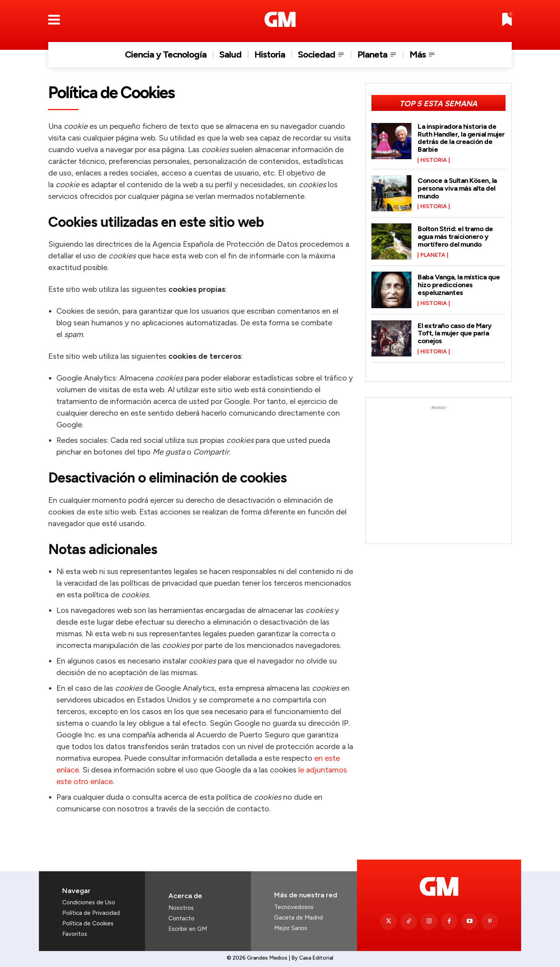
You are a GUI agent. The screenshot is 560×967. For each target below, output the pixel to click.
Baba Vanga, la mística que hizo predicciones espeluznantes (459, 285)
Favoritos (75, 934)
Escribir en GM (188, 929)
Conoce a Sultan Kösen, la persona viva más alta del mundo (457, 188)
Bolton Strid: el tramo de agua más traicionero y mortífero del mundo (455, 237)
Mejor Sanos (291, 928)
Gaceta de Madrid (298, 918)
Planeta (433, 255)
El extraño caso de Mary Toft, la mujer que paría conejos (455, 333)
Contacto (181, 918)
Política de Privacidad (91, 913)
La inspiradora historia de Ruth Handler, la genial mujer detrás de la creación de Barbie (461, 138)
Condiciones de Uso (89, 902)
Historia (434, 160)
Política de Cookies (88, 923)
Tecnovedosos (294, 907)
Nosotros (181, 908)
